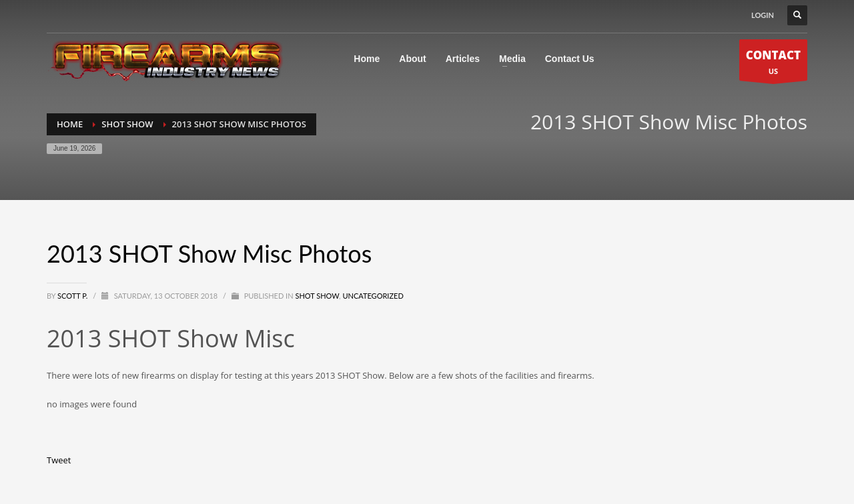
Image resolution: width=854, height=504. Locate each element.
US (773, 64)
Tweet (59, 460)
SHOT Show (317, 296)
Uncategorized (373, 296)
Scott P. (73, 296)
